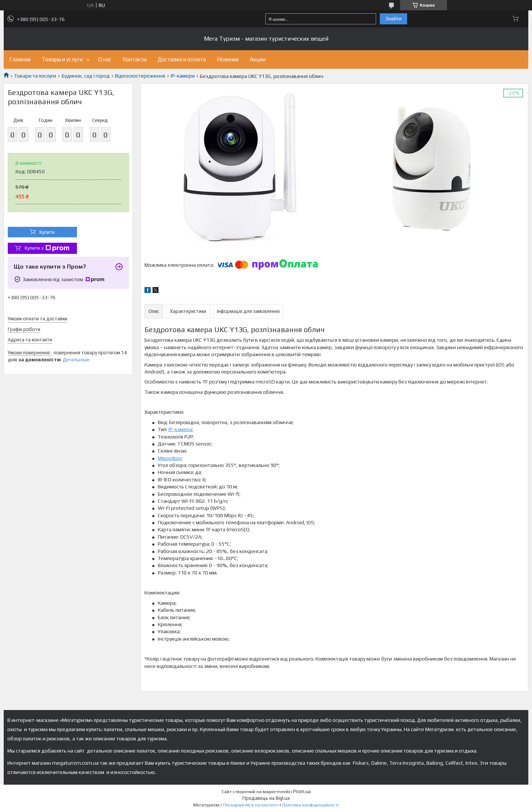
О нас (105, 59)
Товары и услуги (62, 59)
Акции (258, 59)
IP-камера (180, 429)
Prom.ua (302, 791)
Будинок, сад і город (86, 76)
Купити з (47, 248)
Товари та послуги (35, 76)
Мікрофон (170, 458)
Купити (47, 232)
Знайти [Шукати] (393, 19)
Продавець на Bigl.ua (266, 798)
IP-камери (183, 76)
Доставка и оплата (182, 59)
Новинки (228, 59)
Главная (20, 59)
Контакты (135, 59)
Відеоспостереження (140, 76)
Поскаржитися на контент (251, 805)
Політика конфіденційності (311, 805)
